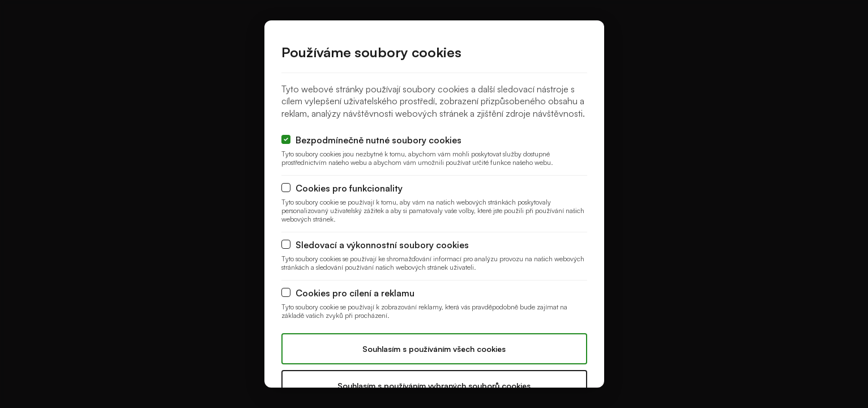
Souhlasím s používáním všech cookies (434, 349)
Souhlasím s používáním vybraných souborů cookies (434, 386)
